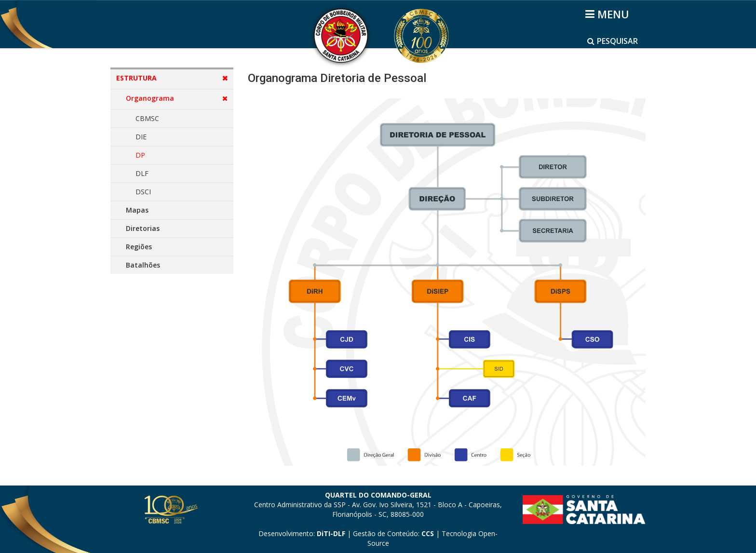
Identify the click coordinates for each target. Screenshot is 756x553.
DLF (142, 173)
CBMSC (147, 118)
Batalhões (143, 265)
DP (140, 155)
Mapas (137, 210)
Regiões (139, 247)
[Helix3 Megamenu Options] (609, 14)
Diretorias (143, 228)
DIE (141, 137)
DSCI (143, 192)
